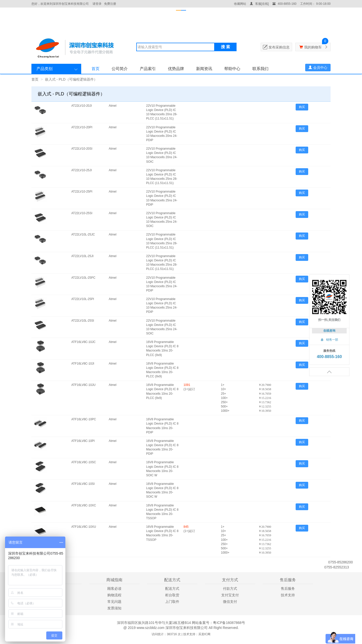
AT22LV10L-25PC (83, 278)
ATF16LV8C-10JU (83, 385)
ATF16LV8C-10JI (83, 364)
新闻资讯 (204, 69)
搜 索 (225, 47)
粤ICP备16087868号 (229, 623)
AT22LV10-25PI (82, 192)
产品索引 (148, 69)
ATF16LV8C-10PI (83, 441)
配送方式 (172, 589)
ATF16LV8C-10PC (84, 419)
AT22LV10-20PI (82, 127)
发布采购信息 (279, 47)
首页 (96, 69)
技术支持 (288, 595)
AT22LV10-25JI (82, 170)
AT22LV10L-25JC (83, 235)
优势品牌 (176, 69)
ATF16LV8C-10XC (84, 505)
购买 (302, 107)
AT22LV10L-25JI (82, 256)
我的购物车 (313, 47)
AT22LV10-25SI (82, 213)
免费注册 (110, 4)
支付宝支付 (230, 595)
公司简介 (120, 69)
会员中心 (318, 68)
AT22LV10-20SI (82, 149)
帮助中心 (232, 69)
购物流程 (114, 595)
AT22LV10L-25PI (83, 299)
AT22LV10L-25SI (83, 321)
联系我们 (260, 69)
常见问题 (114, 602)
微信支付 (230, 602)
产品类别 (44, 69)
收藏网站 (240, 4)
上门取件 (172, 602)
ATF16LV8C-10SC (84, 462)
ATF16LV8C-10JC (83, 342)
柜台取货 (172, 595)
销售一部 (329, 340)
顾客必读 (114, 589)
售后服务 (288, 589)
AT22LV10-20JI (82, 106)
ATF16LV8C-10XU (84, 527)
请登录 (97, 4)
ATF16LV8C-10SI (83, 484)
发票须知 (114, 608)
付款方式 (230, 589)
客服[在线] (259, 4)
